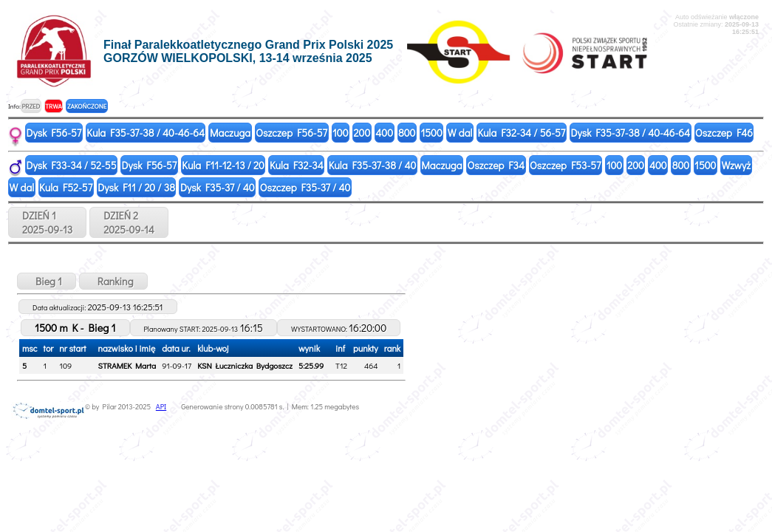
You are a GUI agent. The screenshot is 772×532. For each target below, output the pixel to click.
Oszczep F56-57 (291, 133)
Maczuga (230, 133)
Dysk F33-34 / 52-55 (72, 165)
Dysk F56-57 (54, 133)
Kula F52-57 (66, 187)
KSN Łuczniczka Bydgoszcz (245, 365)
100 (341, 133)
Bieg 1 (47, 281)
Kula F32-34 (297, 165)
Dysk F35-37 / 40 (218, 187)
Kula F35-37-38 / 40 (373, 165)
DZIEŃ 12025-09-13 (47, 222)
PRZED (31, 106)
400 (384, 133)
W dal (460, 133)
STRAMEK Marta (127, 365)
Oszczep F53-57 (566, 165)
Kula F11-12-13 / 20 (223, 165)
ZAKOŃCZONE (87, 106)
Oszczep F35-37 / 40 (305, 187)
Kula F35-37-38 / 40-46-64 (146, 133)
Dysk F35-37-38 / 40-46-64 (630, 133)
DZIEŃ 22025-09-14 (129, 222)
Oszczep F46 (724, 133)
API (161, 407)
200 (362, 133)
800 (407, 133)
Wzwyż (736, 165)
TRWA (54, 106)
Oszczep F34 (496, 165)
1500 (431, 133)
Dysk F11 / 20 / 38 (136, 187)
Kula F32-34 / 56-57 (521, 133)
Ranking (113, 281)
